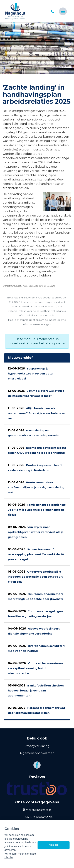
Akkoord (54, 845)
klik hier (9, 857)
